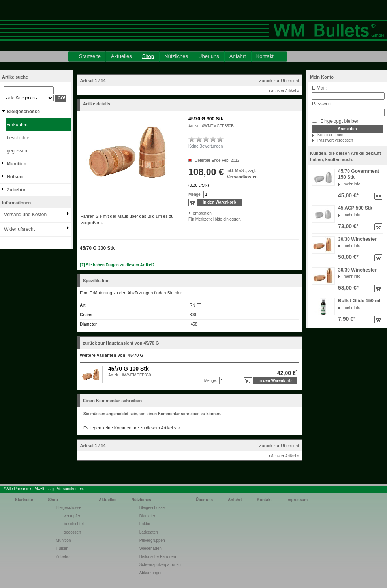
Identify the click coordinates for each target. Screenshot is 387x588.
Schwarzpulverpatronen (160, 565)
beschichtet (19, 138)
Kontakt (265, 56)
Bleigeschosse (23, 112)
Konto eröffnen (330, 135)
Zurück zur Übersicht (279, 81)
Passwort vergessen (335, 140)
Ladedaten (149, 532)
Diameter (147, 516)
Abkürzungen (151, 573)
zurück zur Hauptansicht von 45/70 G (121, 343)
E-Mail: (319, 88)
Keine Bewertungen (206, 146)
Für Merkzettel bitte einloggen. (189, 219)
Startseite (90, 56)
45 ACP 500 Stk (355, 208)
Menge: (195, 194)
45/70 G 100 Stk (129, 369)
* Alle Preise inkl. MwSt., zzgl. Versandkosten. (44, 489)
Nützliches (176, 56)
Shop (148, 56)
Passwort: (322, 104)
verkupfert (17, 125)
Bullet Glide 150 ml (359, 301)
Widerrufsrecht (19, 229)
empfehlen (194, 213)
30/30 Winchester (357, 239)
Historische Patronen (158, 557)
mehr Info (352, 184)
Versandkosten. (243, 177)
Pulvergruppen (152, 540)
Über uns (209, 56)
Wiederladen (150, 548)
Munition (17, 164)
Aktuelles (121, 56)
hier (178, 293)
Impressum (297, 500)
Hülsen (15, 177)
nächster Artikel (284, 91)
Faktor (145, 524)
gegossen (17, 151)
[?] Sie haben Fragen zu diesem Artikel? (117, 265)
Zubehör (16, 190)
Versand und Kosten (25, 215)
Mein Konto (322, 77)
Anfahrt (238, 56)
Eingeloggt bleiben (336, 121)
